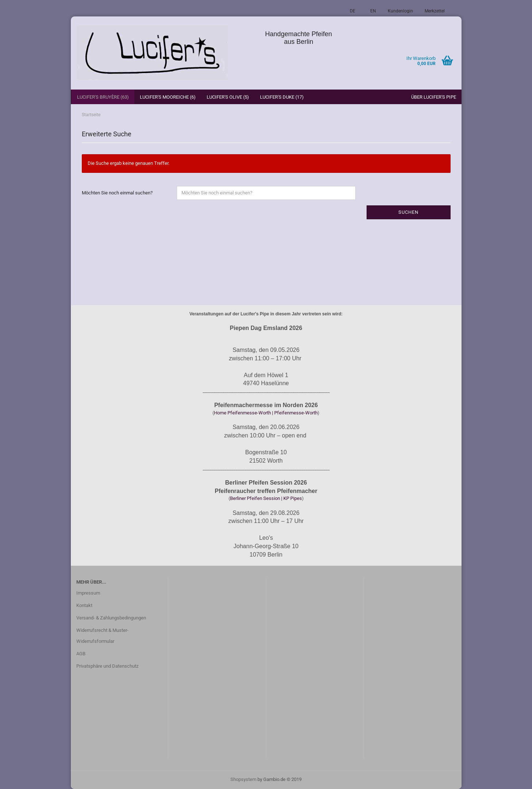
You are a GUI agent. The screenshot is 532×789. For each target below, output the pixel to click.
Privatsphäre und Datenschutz (107, 666)
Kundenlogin (400, 11)
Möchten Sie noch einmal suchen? (117, 193)
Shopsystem (243, 779)
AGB (81, 654)
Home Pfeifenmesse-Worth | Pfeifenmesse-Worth (266, 413)
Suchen (408, 212)
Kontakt (84, 605)
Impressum (88, 593)
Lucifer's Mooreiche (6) (168, 97)
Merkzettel (435, 11)
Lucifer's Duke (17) (282, 97)
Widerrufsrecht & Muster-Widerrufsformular (102, 636)
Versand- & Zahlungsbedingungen (111, 618)
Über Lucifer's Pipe (434, 97)
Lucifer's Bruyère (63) (103, 97)
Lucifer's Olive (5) (228, 97)
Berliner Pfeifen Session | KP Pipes (266, 498)
